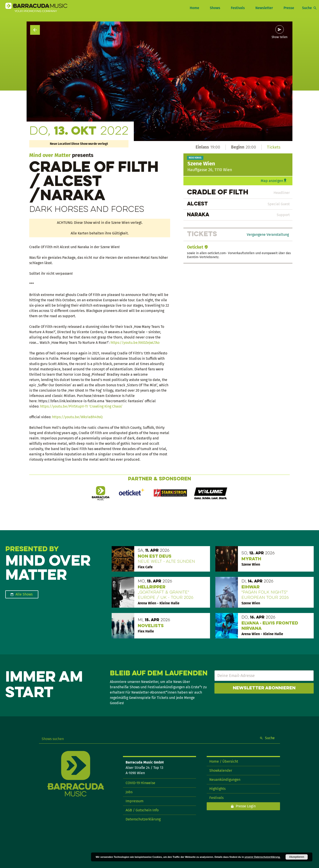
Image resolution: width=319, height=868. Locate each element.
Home (194, 8)
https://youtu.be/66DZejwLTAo (135, 343)
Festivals (238, 8)
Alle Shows (24, 594)
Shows (215, 8)
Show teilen (280, 37)
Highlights (217, 789)
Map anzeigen (272, 181)
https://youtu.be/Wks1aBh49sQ (77, 417)
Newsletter (264, 8)
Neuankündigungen (225, 780)
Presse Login (246, 806)
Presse (289, 8)
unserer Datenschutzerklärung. (263, 857)
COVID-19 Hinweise (140, 783)
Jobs (129, 792)
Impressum (135, 801)
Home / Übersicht (224, 761)
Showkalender (221, 770)
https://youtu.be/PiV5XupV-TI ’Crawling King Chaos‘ (81, 406)
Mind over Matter (50, 155)
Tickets (274, 147)
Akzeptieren (297, 857)
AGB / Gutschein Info (142, 810)
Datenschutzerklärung (143, 819)
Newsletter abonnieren (264, 688)
